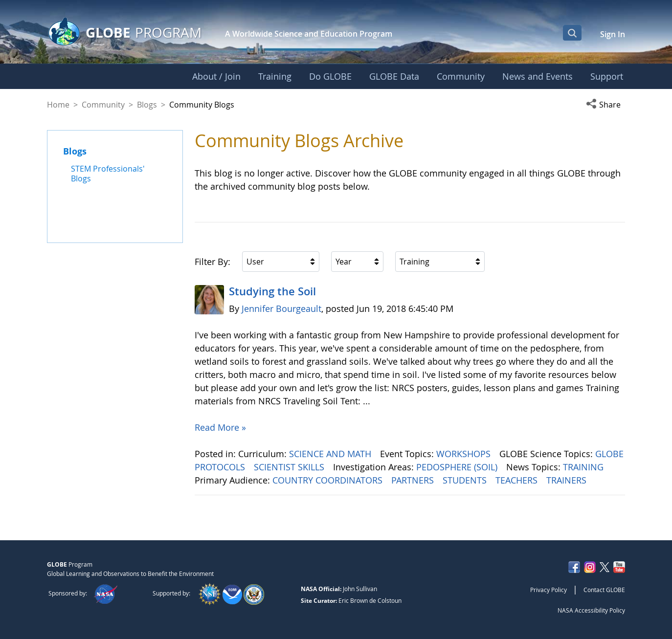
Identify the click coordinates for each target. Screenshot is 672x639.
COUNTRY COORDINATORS (329, 480)
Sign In (613, 34)
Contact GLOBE (604, 590)
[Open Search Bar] (572, 33)
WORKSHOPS (465, 454)
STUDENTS (466, 480)
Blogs (147, 105)
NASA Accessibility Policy (591, 610)
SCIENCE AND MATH (331, 454)
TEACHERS (518, 480)
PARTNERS (414, 480)
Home (58, 105)
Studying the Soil (272, 291)
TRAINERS (568, 480)
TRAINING (584, 467)
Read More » (220, 427)
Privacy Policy (549, 590)
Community (103, 105)
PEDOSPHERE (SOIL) (458, 467)
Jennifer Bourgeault (281, 308)
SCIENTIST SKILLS (290, 467)
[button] (605, 105)
